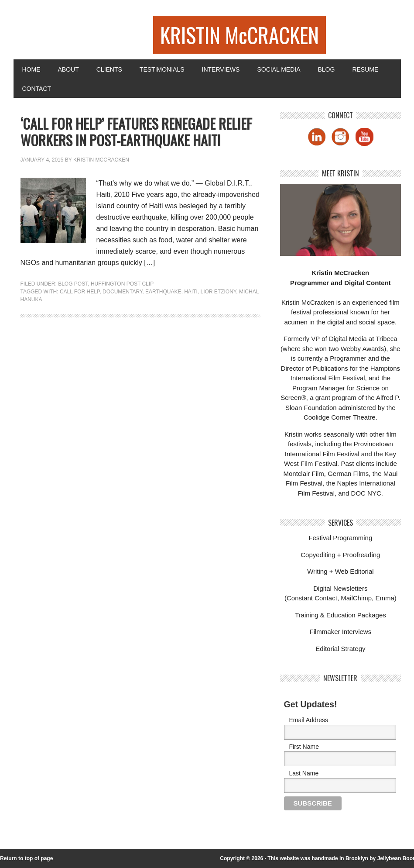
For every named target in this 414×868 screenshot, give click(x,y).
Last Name (304, 773)
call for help (80, 292)
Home (31, 69)
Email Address (309, 720)
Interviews (221, 69)
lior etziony (219, 292)
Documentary (122, 292)
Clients (109, 69)
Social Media (279, 69)
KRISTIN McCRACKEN (240, 35)
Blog (326, 69)
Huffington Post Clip (122, 284)
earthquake (163, 292)
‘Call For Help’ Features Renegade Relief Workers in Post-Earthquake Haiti (136, 132)
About (68, 69)
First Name (304, 747)
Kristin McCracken (101, 160)
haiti (191, 292)
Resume (365, 69)
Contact (37, 89)
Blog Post (73, 284)
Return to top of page (26, 858)
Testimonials (162, 69)
